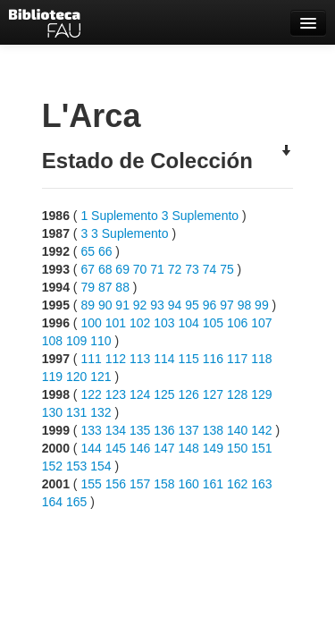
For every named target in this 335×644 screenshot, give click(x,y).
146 (140, 448)
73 (192, 269)
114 (164, 359)
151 (261, 448)
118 (261, 359)
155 (91, 484)
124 (140, 394)
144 (91, 448)
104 (188, 323)
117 (237, 359)
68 (105, 269)
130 (52, 412)
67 (88, 269)
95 (192, 305)
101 (116, 323)
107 (261, 323)
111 (91, 359)
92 (140, 305)
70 (140, 269)
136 (164, 430)
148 (188, 448)
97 (227, 305)
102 (140, 323)
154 (100, 466)
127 (213, 394)
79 (88, 287)
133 (91, 430)
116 (213, 359)
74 (210, 269)
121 (100, 377)
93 (157, 305)
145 (116, 448)
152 (52, 466)
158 (164, 484)
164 (52, 502)
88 (122, 287)
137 (188, 430)
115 (188, 359)
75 (227, 269)
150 (237, 448)
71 (157, 269)
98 (245, 305)
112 (116, 359)
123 (116, 394)
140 (237, 430)
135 (140, 430)
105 (213, 323)
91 (122, 305)
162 (237, 484)
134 (116, 430)
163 (261, 484)
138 (213, 430)
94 (175, 305)
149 (213, 448)
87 (105, 287)
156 (116, 484)
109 (76, 341)
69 (122, 269)
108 (52, 341)
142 (261, 430)
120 (76, 377)
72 (175, 269)
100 (91, 323)
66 (105, 251)
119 (52, 377)
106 (237, 323)
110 (100, 341)
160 (188, 484)
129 (261, 394)
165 (76, 502)
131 (76, 412)
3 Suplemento (200, 216)
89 (88, 305)
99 (262, 305)
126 (188, 394)
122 (91, 394)
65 (88, 251)
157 (140, 484)
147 (164, 448)
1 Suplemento (119, 216)
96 (210, 305)
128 (237, 394)
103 (164, 323)
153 (76, 466)
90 (105, 305)
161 (213, 484)
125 (164, 394)
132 (100, 412)
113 (140, 359)
